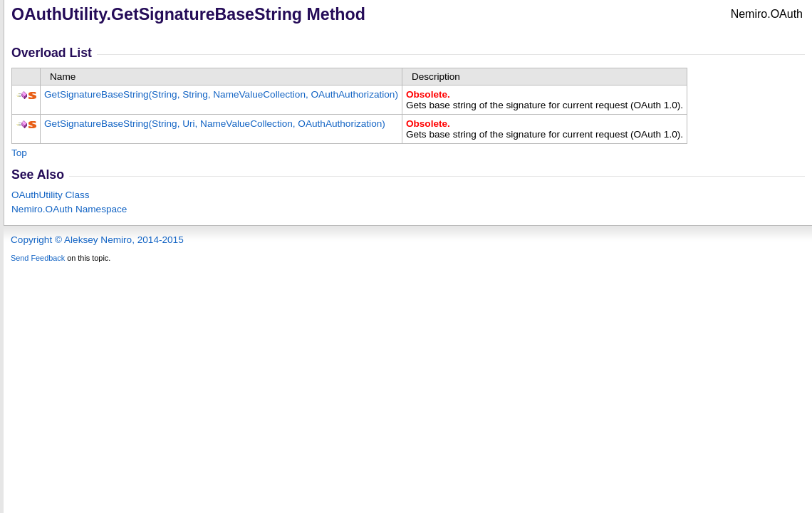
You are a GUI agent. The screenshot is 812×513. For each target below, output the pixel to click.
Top (19, 153)
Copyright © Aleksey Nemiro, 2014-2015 (97, 240)
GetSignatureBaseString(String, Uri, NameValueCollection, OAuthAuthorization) (215, 124)
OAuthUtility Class (51, 195)
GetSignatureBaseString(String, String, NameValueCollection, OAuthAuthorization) (221, 94)
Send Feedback (38, 258)
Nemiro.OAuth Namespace (69, 209)
